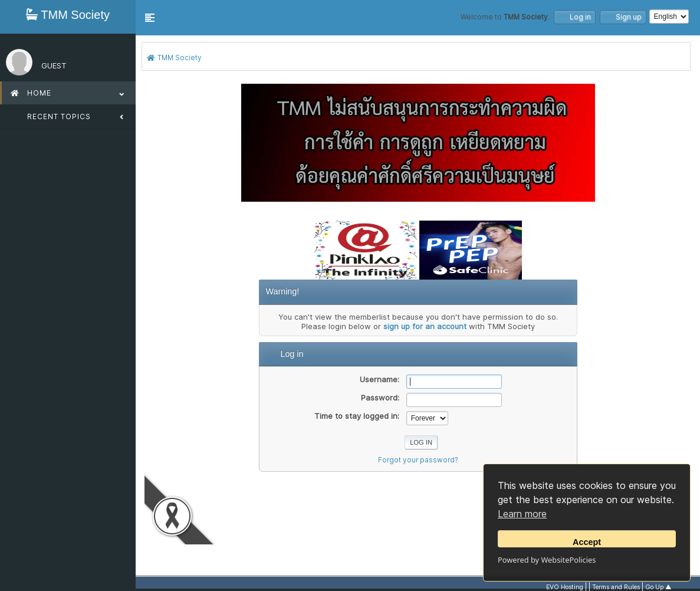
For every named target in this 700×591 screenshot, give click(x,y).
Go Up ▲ (658, 587)
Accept (587, 542)
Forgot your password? (418, 460)
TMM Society (68, 15)
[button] (150, 18)
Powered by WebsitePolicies (547, 560)
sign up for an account (425, 326)
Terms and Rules (616, 587)
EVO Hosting (565, 587)
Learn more (522, 514)
